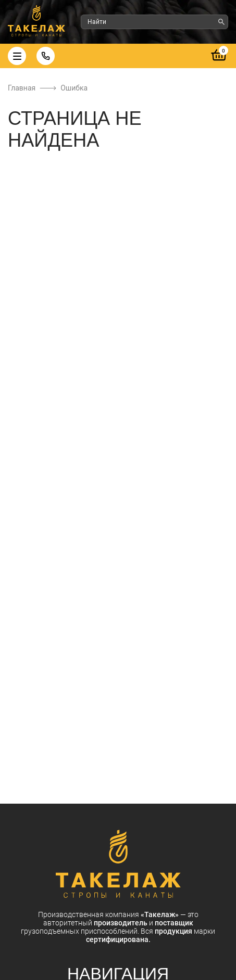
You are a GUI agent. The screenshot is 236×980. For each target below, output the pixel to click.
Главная (22, 88)
